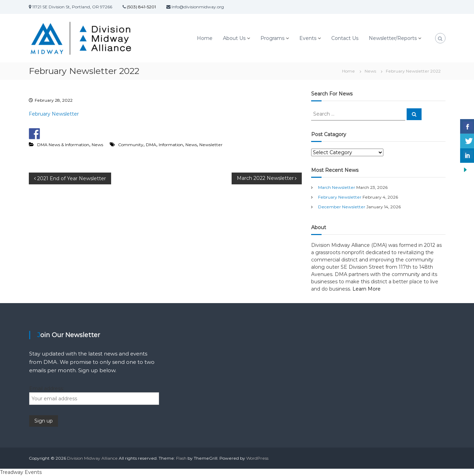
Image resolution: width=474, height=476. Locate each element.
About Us (234, 38)
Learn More (367, 289)
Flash (181, 458)
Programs (272, 38)
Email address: (47, 389)
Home (205, 38)
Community (131, 145)
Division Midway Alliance (92, 458)
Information (171, 145)
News (370, 71)
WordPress (257, 458)
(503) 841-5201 (141, 7)
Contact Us (345, 38)
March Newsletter (337, 187)
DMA (151, 145)
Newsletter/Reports (393, 38)
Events (308, 38)
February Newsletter (54, 114)
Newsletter (211, 145)
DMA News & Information (63, 145)
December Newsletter (342, 207)
